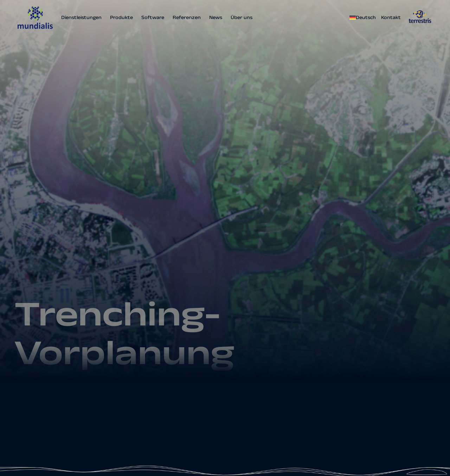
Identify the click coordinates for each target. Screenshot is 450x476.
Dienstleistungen (81, 18)
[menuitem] (364, 18)
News (216, 18)
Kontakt (391, 18)
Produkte (121, 18)
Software (153, 18)
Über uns (242, 18)
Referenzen (187, 18)
